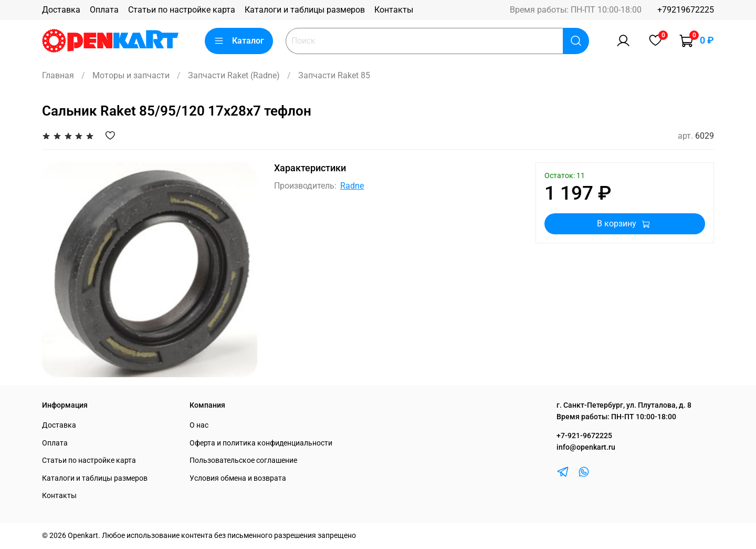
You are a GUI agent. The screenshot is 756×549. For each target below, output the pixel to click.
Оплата (104, 10)
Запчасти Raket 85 (334, 75)
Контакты (394, 10)
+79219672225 (686, 10)
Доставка (61, 10)
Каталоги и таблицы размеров (305, 10)
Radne (352, 186)
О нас (199, 425)
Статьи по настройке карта (182, 10)
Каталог (239, 41)
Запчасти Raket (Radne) (234, 75)
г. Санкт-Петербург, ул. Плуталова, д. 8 (624, 405)
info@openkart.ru (586, 447)
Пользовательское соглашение (243, 460)
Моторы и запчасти (131, 75)
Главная (58, 75)
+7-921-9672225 (584, 436)
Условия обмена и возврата (238, 478)
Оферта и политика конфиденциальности (261, 443)
